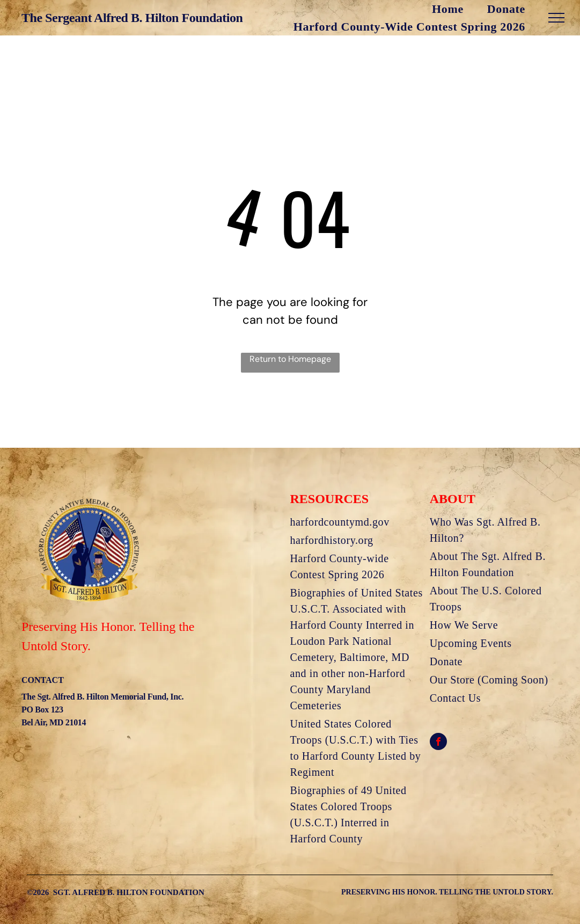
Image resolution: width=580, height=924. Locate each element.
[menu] (556, 18)
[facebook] (438, 743)
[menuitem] (408, 9)
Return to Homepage (290, 359)
